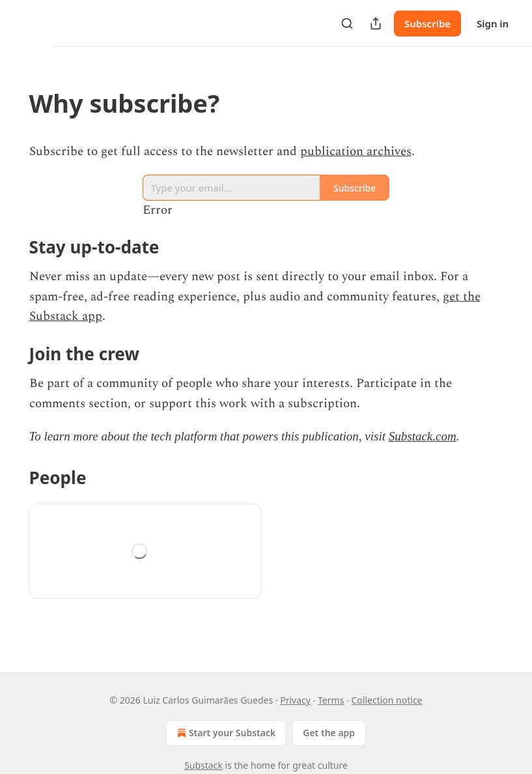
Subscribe (427, 23)
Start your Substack (225, 733)
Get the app (329, 733)
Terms (331, 700)
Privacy (295, 700)
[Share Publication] (376, 23)
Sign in (493, 23)
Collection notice (387, 700)
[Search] (347, 23)
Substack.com (423, 436)
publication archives (356, 151)
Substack (203, 765)
